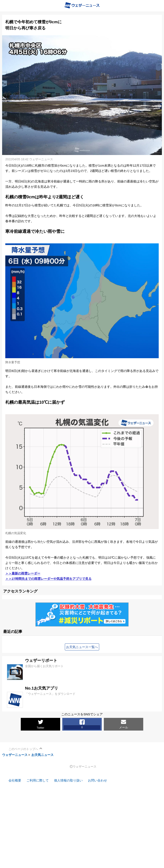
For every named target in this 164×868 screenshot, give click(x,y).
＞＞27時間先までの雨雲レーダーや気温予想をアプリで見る (48, 579)
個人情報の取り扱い (68, 780)
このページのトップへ (23, 749)
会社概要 (15, 780)
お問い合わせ (97, 780)
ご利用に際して (38, 780)
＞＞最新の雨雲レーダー (23, 573)
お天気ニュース (42, 755)
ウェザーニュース (15, 755)
